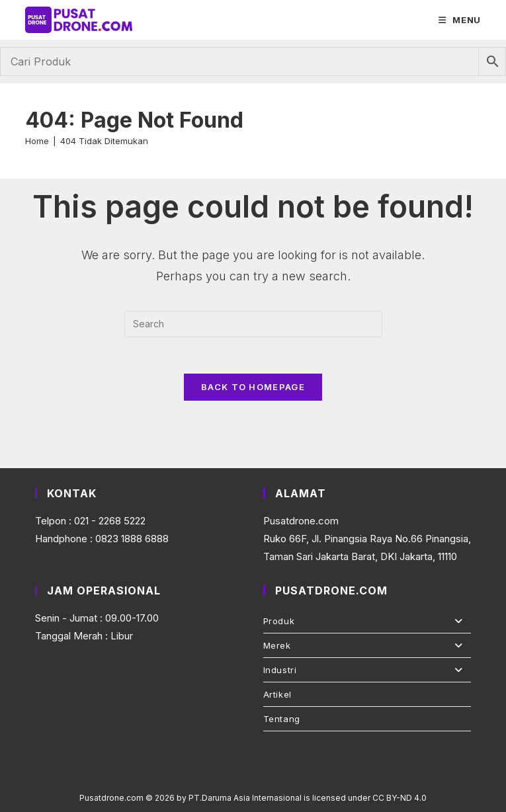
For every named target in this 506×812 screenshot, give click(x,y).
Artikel (277, 694)
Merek (367, 645)
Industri (367, 670)
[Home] (37, 139)
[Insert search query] (253, 321)
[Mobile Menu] (460, 20)
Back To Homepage (253, 388)
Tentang (282, 719)
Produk (367, 621)
